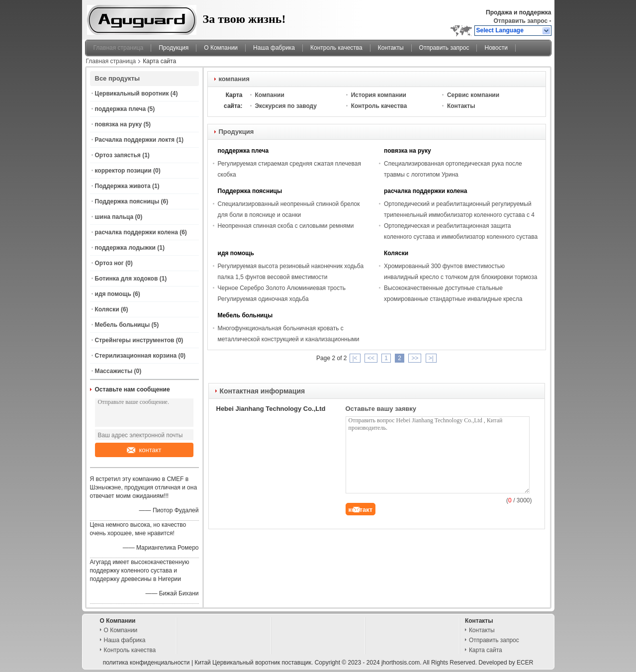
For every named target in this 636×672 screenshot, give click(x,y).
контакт (144, 450)
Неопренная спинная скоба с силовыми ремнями (286, 226)
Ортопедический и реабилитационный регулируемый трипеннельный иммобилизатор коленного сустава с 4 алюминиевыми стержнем (459, 215)
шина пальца (114, 217)
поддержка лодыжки (125, 248)
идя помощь (113, 294)
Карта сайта (486, 650)
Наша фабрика (274, 48)
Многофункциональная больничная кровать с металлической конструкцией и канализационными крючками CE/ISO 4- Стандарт (289, 339)
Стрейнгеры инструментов (135, 340)
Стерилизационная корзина (136, 356)
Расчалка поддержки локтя (135, 140)
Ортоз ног (109, 263)
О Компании (221, 48)
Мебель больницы (123, 325)
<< (371, 358)
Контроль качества (336, 48)
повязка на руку (119, 124)
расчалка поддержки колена (136, 232)
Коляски (107, 309)
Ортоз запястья (118, 155)
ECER (525, 663)
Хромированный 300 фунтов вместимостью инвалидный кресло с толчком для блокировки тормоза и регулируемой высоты (460, 277)
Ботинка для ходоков (127, 279)
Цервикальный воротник (132, 94)
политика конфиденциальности (146, 663)
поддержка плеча (121, 109)
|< (355, 358)
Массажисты (114, 371)
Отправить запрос (521, 21)
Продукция (174, 48)
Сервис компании (473, 95)
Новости (496, 48)
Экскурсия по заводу (286, 106)
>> (415, 358)
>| (431, 358)
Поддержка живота (123, 186)
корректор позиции (123, 171)
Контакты (391, 48)
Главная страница (119, 48)
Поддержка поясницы (127, 201)
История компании (379, 95)
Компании (270, 95)
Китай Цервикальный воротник (237, 663)
